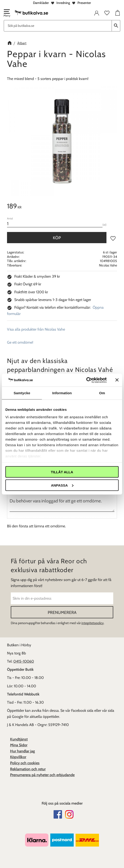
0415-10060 (24, 661)
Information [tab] (62, 393)
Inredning (63, 3)
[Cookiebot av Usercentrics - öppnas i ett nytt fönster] (86, 380)
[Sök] (116, 26)
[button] (7, 14)
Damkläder (41, 3)
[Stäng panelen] (117, 380)
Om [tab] (102, 393)
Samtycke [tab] (22, 393)
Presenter (84, 3)
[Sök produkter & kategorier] (58, 26)
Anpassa (62, 485)
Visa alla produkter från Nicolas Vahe (36, 329)
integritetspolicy (93, 623)
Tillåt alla (62, 472)
